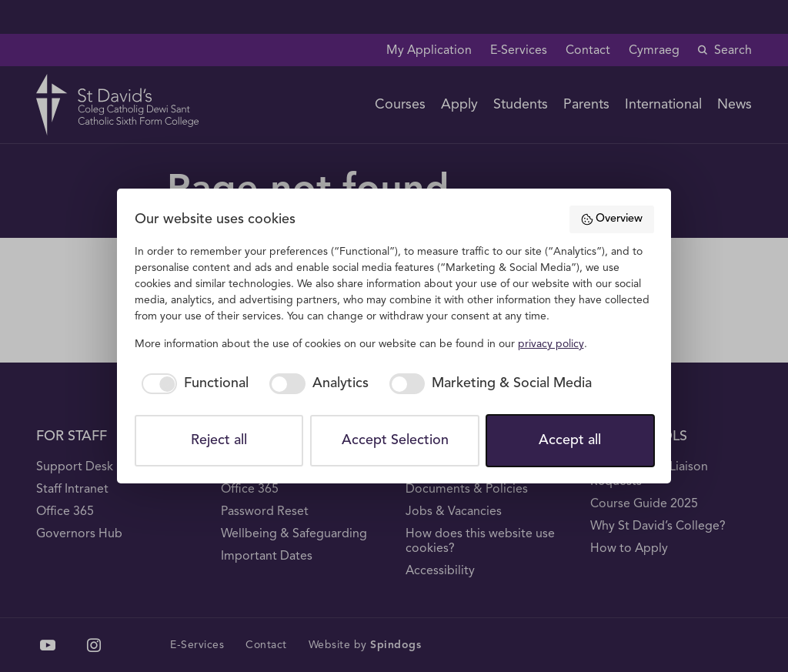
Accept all (570, 440)
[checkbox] (192, 384)
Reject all (219, 440)
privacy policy (551, 344)
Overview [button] (611, 219)
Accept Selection (395, 440)
